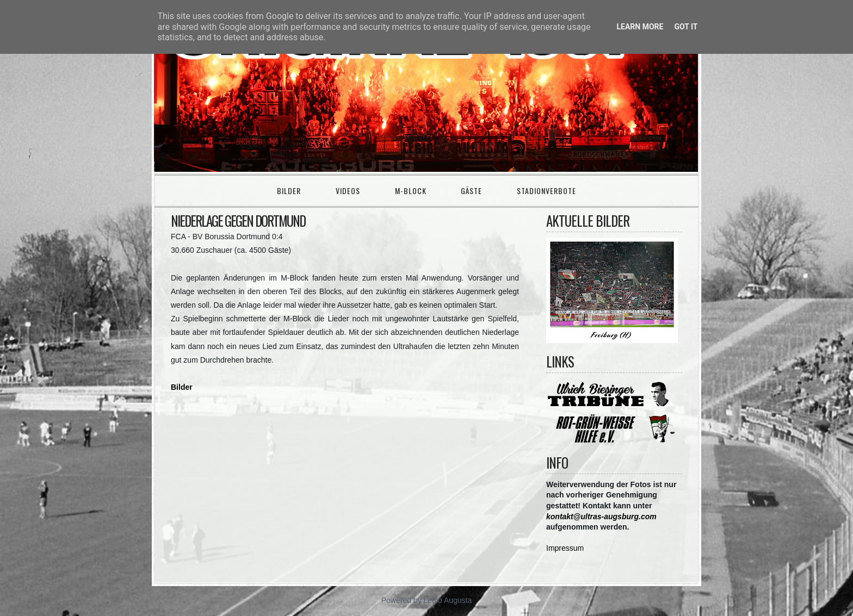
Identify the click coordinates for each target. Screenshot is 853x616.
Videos (348, 191)
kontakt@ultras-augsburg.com (601, 517)
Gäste (471, 191)
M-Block (411, 191)
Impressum (565, 548)
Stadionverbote (546, 191)
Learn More (640, 27)
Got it (686, 27)
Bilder (289, 191)
